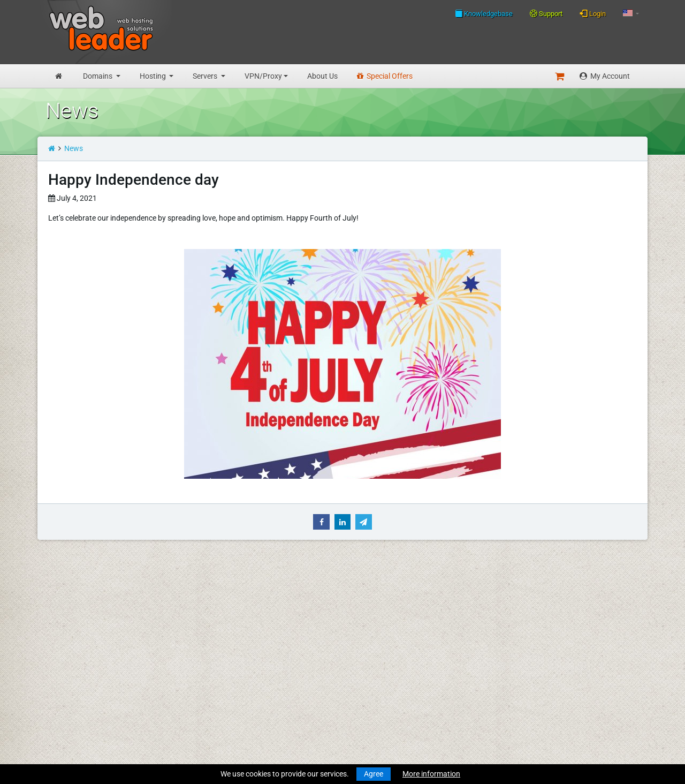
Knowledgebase (484, 13)
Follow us (571, 622)
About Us (322, 76)
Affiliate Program (201, 716)
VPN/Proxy (263, 76)
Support (546, 14)
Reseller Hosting (72, 676)
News (74, 148)
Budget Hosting (71, 654)
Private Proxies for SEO (83, 738)
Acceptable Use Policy (209, 696)
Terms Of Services (202, 674)
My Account (605, 76)
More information (431, 774)
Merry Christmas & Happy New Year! (360, 623)
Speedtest (189, 634)
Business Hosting (74, 665)
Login (593, 13)
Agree (374, 774)
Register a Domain (76, 623)
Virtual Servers (70, 696)
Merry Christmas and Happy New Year (363, 592)
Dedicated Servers (75, 707)
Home (55, 592)
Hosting (154, 76)
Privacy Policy (196, 685)
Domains (98, 76)
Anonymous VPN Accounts (90, 727)
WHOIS (185, 623)
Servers (206, 76)
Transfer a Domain (76, 634)
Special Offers (385, 76)
